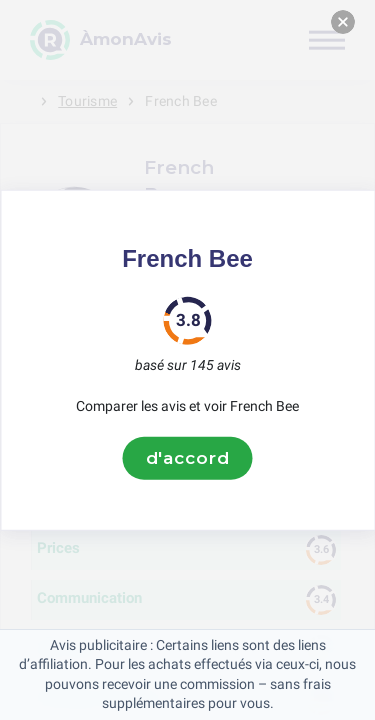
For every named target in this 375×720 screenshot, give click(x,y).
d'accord (188, 458)
